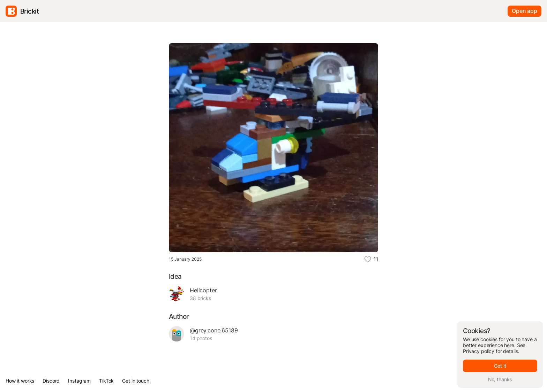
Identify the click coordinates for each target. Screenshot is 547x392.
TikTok (106, 381)
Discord (51, 381)
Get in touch (136, 381)
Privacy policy (479, 351)
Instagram (79, 381)
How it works (20, 381)
